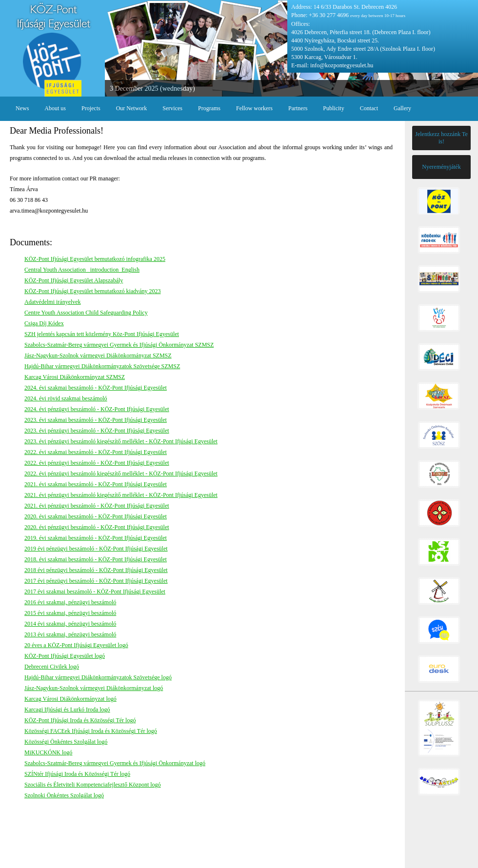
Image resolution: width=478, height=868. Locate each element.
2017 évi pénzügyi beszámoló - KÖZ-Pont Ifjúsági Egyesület (96, 581)
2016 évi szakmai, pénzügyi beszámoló (70, 602)
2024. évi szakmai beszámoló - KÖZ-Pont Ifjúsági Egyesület (96, 388)
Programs (209, 108)
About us (55, 108)
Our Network (132, 108)
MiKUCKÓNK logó (48, 752)
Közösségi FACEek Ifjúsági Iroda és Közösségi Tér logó (91, 731)
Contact (369, 108)
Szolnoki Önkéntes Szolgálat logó (64, 795)
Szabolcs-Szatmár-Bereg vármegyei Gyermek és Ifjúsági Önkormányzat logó (115, 763)
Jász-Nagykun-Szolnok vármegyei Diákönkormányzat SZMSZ (98, 355)
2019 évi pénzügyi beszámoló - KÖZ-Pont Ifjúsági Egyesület (96, 549)
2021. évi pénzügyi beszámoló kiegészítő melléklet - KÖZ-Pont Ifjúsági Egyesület (121, 495)
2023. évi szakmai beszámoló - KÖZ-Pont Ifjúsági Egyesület (96, 420)
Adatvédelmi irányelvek (53, 302)
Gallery (402, 108)
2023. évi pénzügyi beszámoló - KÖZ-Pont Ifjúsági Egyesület (97, 431)
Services (172, 108)
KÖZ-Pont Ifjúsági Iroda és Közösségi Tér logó (80, 720)
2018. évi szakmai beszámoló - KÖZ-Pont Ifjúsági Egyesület (96, 559)
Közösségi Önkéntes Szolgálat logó (66, 742)
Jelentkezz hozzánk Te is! (441, 138)
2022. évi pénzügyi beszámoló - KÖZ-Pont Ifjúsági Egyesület (97, 463)
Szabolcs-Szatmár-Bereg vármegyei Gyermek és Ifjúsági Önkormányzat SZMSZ (119, 345)
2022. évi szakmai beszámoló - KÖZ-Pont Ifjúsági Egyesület (96, 452)
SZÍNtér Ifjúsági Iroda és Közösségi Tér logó (77, 774)
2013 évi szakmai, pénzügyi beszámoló (70, 634)
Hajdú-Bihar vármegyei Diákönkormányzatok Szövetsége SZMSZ (102, 366)
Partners (298, 108)
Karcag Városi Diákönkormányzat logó (70, 699)
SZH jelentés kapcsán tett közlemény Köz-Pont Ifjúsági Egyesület (102, 334)
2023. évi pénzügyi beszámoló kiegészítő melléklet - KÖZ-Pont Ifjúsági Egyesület (121, 441)
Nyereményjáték (441, 167)
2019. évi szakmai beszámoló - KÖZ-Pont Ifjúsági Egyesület (96, 538)
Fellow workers (254, 108)
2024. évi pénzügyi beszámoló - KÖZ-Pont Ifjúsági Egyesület (97, 409)
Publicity (333, 108)
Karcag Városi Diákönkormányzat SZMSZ (75, 377)
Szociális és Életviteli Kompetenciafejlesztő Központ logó (93, 785)
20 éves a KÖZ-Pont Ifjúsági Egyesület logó (76, 645)
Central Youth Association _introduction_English (82, 270)
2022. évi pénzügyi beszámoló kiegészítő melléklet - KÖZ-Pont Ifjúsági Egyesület (121, 473)
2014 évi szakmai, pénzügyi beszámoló (70, 624)
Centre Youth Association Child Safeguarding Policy (86, 313)
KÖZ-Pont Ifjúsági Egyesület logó (65, 656)
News (22, 108)
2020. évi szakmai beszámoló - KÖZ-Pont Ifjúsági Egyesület (96, 516)
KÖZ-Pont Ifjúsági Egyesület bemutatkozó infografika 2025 (95, 259)
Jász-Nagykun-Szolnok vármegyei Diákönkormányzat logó (94, 688)
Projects (91, 108)
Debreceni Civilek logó (52, 667)
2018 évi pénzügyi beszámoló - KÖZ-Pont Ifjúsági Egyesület (96, 570)
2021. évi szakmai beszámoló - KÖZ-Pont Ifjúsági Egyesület (96, 484)
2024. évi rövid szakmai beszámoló (66, 398)
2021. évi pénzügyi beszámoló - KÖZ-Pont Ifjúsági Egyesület (97, 506)
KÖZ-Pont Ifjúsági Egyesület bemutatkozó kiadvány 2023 (93, 291)
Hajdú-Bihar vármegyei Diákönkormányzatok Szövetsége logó (98, 677)
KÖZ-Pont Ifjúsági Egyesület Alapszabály (74, 280)
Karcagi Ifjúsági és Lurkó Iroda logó (67, 710)
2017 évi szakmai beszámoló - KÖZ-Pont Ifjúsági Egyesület (95, 592)
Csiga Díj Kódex (44, 323)
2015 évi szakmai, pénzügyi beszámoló (70, 613)
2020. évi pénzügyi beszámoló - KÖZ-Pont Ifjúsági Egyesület (97, 527)
